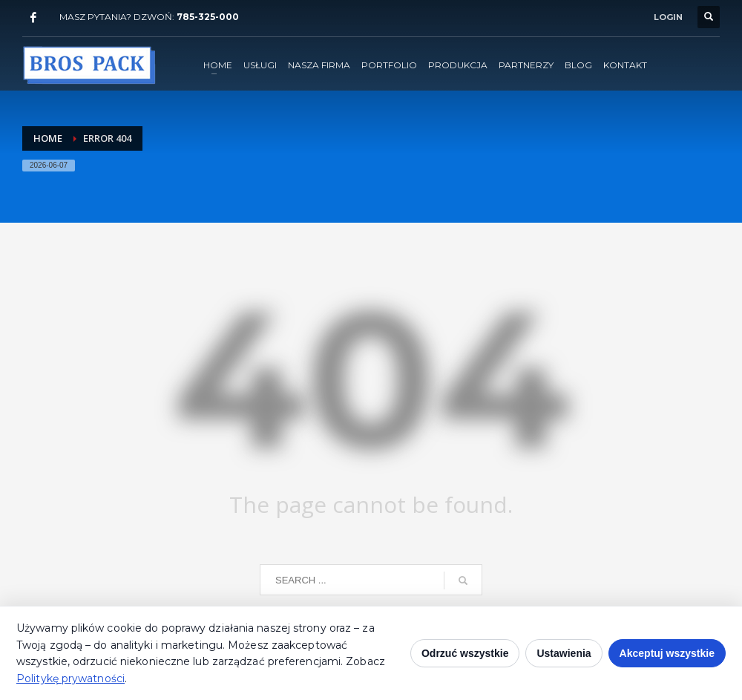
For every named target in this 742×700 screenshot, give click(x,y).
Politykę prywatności (70, 678)
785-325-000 (208, 17)
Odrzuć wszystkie (465, 653)
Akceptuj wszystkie (667, 653)
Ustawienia (564, 653)
